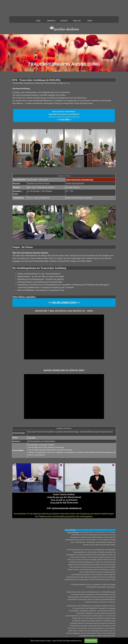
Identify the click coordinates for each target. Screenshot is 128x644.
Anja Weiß (31, 438)
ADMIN (90, 21)
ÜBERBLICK (51, 21)
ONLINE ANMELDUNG (64, 302)
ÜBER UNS (77, 21)
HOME (38, 21)
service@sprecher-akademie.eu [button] (67, 508)
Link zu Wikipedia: (73, 532)
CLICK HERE (64, 119)
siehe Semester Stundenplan (80, 180)
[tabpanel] (64, 93)
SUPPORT (64, 21)
